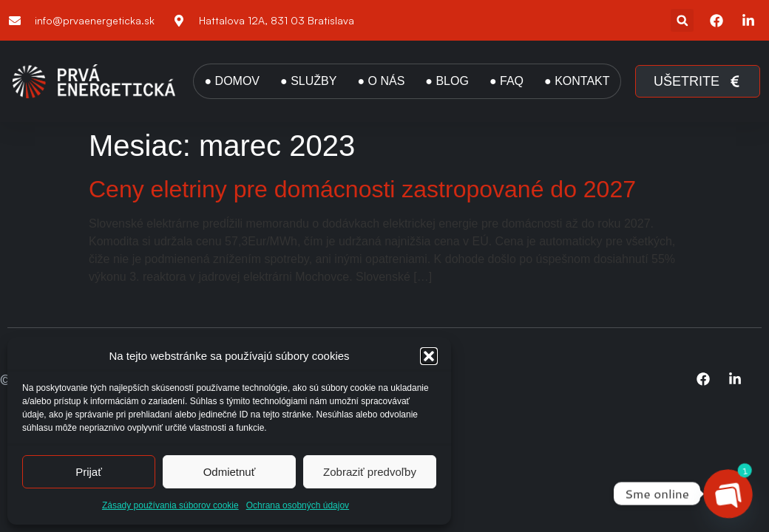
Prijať (89, 472)
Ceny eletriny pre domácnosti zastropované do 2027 (362, 189)
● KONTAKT (577, 81)
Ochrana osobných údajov (298, 505)
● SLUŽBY (308, 81)
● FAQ (507, 81)
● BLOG (447, 81)
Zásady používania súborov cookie (170, 505)
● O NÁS (381, 81)
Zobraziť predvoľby (370, 472)
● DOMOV (232, 81)
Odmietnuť (230, 472)
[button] (429, 356)
